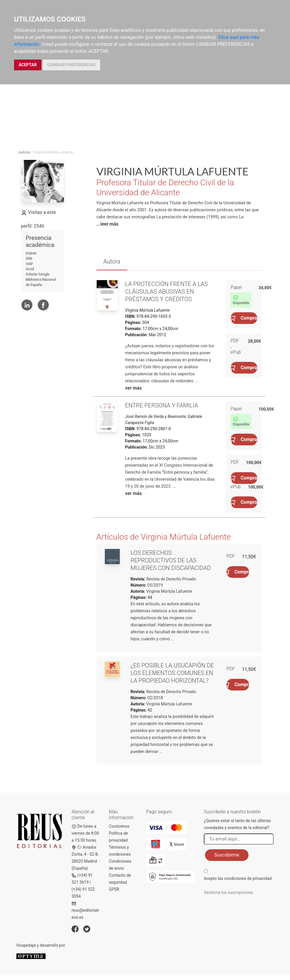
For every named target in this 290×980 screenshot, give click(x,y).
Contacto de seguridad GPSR (120, 882)
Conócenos (119, 826)
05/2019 (154, 585)
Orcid (30, 269)
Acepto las (238, 878)
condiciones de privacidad (248, 878)
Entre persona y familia (162, 405)
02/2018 (154, 698)
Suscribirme (227, 855)
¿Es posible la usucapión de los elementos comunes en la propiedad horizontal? (172, 673)
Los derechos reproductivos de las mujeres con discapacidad (171, 560)
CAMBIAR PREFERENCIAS (71, 65)
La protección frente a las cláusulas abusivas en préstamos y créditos (166, 292)
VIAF (29, 264)
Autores (25, 152)
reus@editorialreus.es (85, 910)
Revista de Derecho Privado (171, 579)
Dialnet (31, 253)
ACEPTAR (28, 65)
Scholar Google (38, 274)
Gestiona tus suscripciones (229, 892)
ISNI (29, 259)
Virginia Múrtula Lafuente (169, 591)
